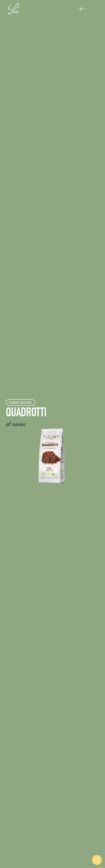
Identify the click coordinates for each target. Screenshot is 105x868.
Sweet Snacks (21, 402)
